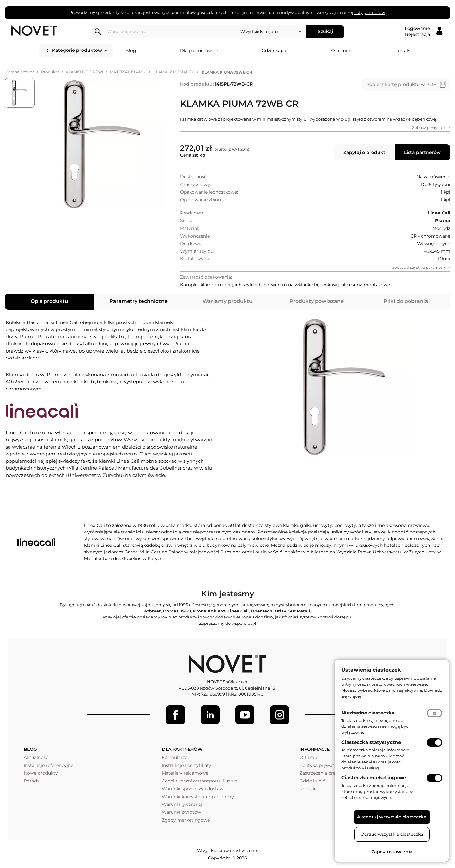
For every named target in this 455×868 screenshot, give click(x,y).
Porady (32, 781)
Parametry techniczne (139, 301)
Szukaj (327, 31)
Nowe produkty (41, 773)
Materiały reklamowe (185, 773)
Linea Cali (238, 611)
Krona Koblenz (209, 611)
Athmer (152, 611)
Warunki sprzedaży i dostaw (193, 789)
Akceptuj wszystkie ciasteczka (392, 817)
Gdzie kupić (274, 51)
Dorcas (171, 611)
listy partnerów (370, 12)
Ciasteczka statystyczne (371, 742)
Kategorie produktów (80, 51)
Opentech (262, 611)
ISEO (186, 611)
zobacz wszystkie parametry (419, 267)
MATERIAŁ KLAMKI (128, 72)
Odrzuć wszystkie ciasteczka (392, 834)
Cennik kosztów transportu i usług (200, 781)
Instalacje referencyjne (49, 765)
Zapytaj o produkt (364, 152)
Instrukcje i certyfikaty (187, 765)
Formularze (175, 757)
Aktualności (37, 757)
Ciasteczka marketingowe (374, 778)
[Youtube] (245, 715)
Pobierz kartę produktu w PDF (401, 84)
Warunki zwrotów (181, 812)
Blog (131, 51)
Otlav (280, 611)
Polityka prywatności (323, 765)
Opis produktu (49, 301)
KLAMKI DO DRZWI (85, 72)
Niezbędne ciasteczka (368, 713)
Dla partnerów (199, 51)
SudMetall (299, 611)
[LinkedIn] (210, 715)
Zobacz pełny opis (429, 127)
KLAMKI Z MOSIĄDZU (174, 72)
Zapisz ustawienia (392, 852)
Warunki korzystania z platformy (198, 797)
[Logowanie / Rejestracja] (424, 32)
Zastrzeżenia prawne (322, 773)
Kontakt (402, 51)
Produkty (50, 72)
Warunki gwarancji (183, 804)
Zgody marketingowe (186, 820)
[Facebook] (175, 715)
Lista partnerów (422, 152)
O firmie (340, 51)
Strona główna (21, 72)
